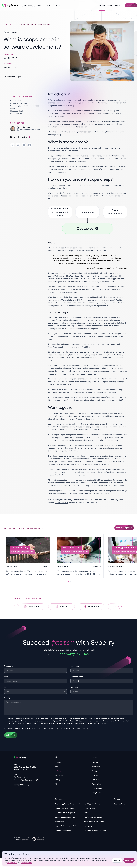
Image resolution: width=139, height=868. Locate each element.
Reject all (117, 860)
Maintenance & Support (64, 830)
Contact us (59, 775)
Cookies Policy (16, 723)
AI (56, 5)
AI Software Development (93, 817)
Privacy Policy (125, 721)
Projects (39, 5)
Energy (94, 771)
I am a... (7, 687)
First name (9, 666)
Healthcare (96, 766)
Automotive (96, 784)
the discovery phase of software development (80, 329)
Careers (109, 5)
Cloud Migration (89, 808)
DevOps (86, 813)
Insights (102, 5)
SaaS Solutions (60, 821)
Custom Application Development (68, 804)
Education (96, 780)
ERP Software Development (65, 813)
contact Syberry (62, 502)
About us (117, 5)
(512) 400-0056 (21, 777)
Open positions (119, 804)
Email (6, 677)
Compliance (96, 793)
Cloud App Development (92, 804)
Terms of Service (75, 728)
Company (75, 687)
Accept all (129, 860)
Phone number (77, 677)
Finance (95, 762)
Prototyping (88, 826)
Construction (97, 788)
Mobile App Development (64, 808)
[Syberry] (10, 5)
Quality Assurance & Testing (94, 821)
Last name (75, 666)
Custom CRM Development (65, 817)
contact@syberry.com (24, 785)
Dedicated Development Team (95, 830)
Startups (95, 775)
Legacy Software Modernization (67, 826)
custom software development (90, 111)
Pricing (48, 5)
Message (8, 698)
